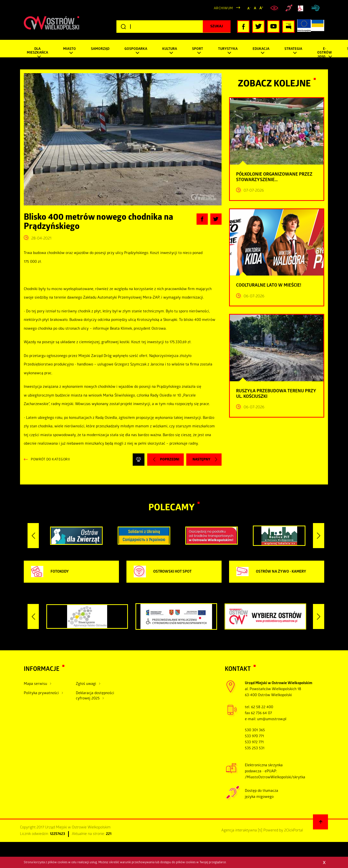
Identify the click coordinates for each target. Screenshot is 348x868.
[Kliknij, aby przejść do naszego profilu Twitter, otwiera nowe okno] (258, 27)
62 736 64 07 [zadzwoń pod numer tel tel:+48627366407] (261, 713)
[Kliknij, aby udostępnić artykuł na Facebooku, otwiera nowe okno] (202, 219)
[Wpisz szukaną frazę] (173, 27)
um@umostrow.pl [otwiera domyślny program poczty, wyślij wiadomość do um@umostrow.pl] (272, 719)
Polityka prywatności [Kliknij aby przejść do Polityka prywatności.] (41, 693)
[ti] (260, 831)
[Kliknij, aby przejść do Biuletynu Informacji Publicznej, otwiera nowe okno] (288, 27)
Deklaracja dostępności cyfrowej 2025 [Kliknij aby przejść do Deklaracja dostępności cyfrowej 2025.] (95, 696)
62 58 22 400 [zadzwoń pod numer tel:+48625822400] (262, 707)
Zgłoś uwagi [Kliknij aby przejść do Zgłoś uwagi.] (86, 684)
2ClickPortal (294, 831)
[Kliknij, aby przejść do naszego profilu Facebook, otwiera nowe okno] (243, 27)
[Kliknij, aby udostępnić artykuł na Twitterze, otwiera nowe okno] (216, 219)
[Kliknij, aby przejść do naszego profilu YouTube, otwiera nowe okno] (273, 27)
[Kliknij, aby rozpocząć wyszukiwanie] (217, 27)
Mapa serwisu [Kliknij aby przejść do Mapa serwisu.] (35, 684)
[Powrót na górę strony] (320, 822)
